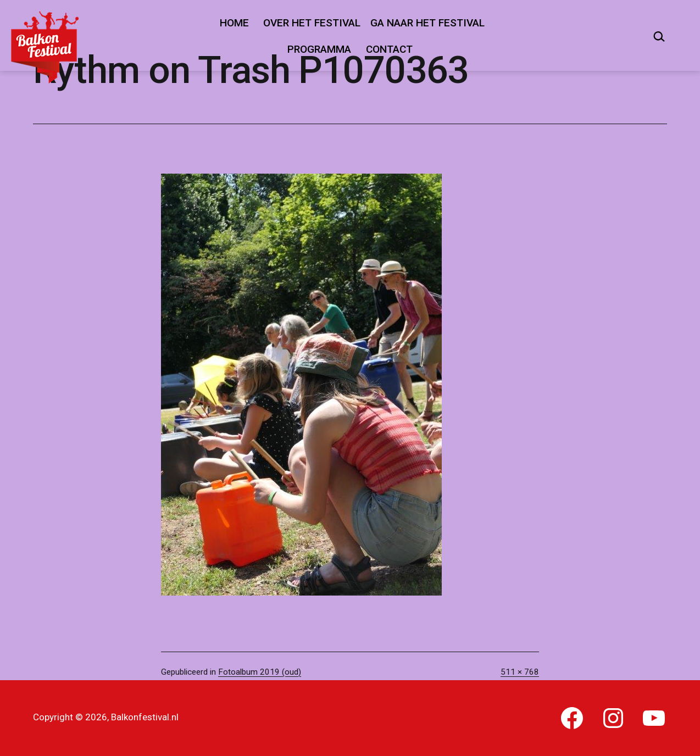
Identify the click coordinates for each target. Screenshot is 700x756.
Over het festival (312, 23)
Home (234, 23)
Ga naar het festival (427, 23)
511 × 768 (520, 672)
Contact (389, 49)
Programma (319, 49)
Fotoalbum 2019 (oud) (260, 672)
